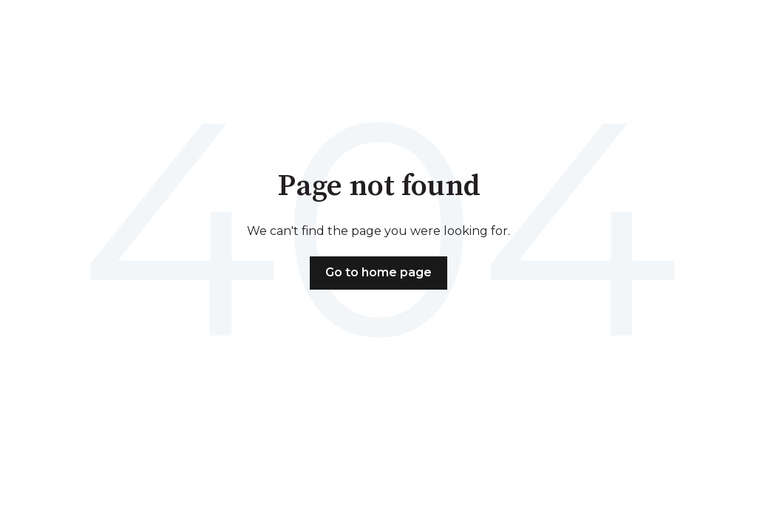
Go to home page (378, 272)
